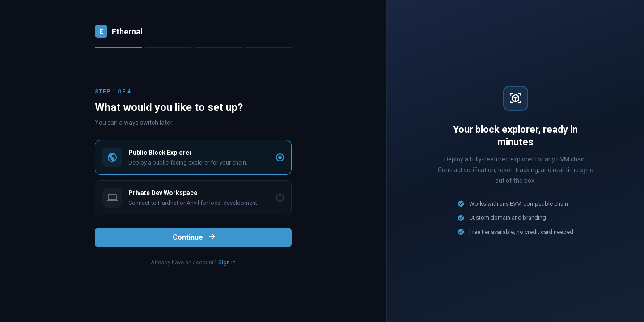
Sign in (227, 262)
